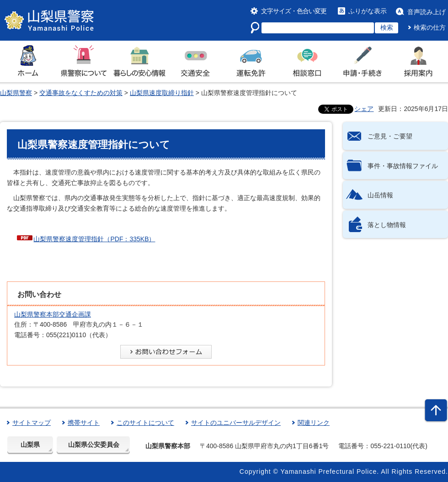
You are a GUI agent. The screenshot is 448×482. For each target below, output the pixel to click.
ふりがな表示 (368, 11)
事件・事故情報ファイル (403, 166)
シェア (364, 109)
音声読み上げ (427, 12)
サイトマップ (32, 423)
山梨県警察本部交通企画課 (53, 314)
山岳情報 (380, 195)
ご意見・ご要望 (390, 136)
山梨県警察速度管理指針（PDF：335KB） (94, 239)
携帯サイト (84, 423)
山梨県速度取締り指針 (162, 93)
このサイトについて (145, 423)
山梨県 (30, 445)
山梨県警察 (16, 93)
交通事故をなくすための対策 (81, 93)
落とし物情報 (387, 225)
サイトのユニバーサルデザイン (236, 423)
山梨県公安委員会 (94, 445)
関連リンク (314, 423)
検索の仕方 (430, 27)
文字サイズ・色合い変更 (294, 11)
